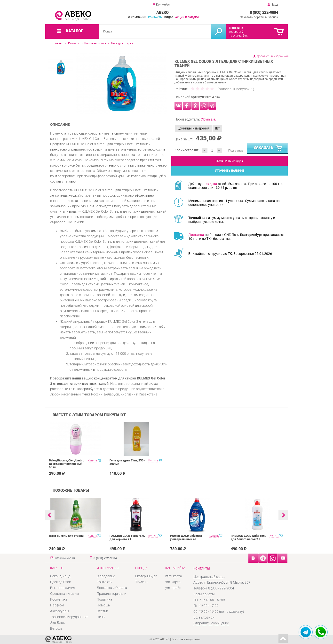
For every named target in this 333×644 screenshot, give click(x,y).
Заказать (268, 148)
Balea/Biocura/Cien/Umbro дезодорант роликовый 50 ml (67, 464)
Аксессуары (60, 611)
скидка (211, 184)
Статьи (102, 611)
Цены (101, 617)
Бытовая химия (95, 43)
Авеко (59, 43)
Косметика (59, 599)
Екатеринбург (146, 576)
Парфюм (57, 605)
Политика (104, 599)
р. (245, 36)
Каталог (74, 43)
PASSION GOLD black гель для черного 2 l (127, 538)
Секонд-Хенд (60, 576)
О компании (137, 17)
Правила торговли (111, 594)
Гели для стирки (122, 43)
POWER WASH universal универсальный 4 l (186, 538)
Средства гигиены (65, 594)
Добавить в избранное (273, 56)
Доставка (196, 235)
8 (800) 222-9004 (264, 12)
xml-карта (173, 582)
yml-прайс (173, 588)
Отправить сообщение (211, 623)
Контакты (155, 17)
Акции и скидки (187, 17)
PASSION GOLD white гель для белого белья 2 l (249, 538)
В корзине (236, 28)
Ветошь (56, 628)
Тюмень (141, 582)
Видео (169, 17)
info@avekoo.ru (65, 558)
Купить (93, 460)
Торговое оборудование (69, 617)
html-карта (174, 576)
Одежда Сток (60, 582)
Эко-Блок (57, 623)
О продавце (106, 576)
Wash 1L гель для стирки (66, 536)
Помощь (103, 605)
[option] (121, 84)
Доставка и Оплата (112, 588)
